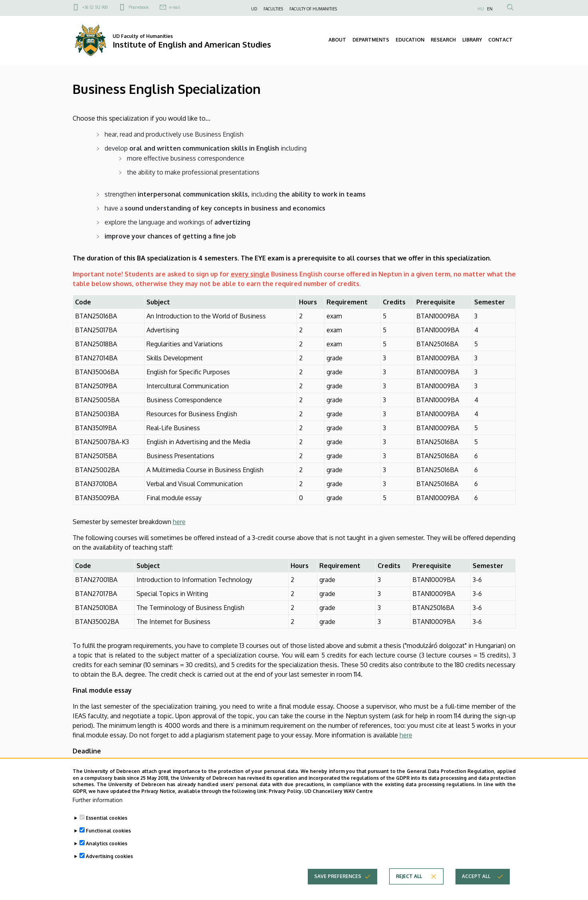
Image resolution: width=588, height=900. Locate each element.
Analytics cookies (107, 859)
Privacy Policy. (286, 807)
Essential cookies (107, 833)
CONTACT (500, 40)
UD (254, 9)
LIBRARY (472, 40)
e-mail (175, 7)
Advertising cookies (109, 871)
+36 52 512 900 (95, 7)
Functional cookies (108, 846)
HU (481, 9)
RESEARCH (443, 40)
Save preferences (338, 891)
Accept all (476, 891)
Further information (98, 815)
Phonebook (139, 7)
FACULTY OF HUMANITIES (313, 9)
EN (490, 9)
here (179, 522)
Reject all (409, 891)
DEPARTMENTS (371, 40)
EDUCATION (410, 40)
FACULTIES (273, 9)
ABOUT (337, 40)
